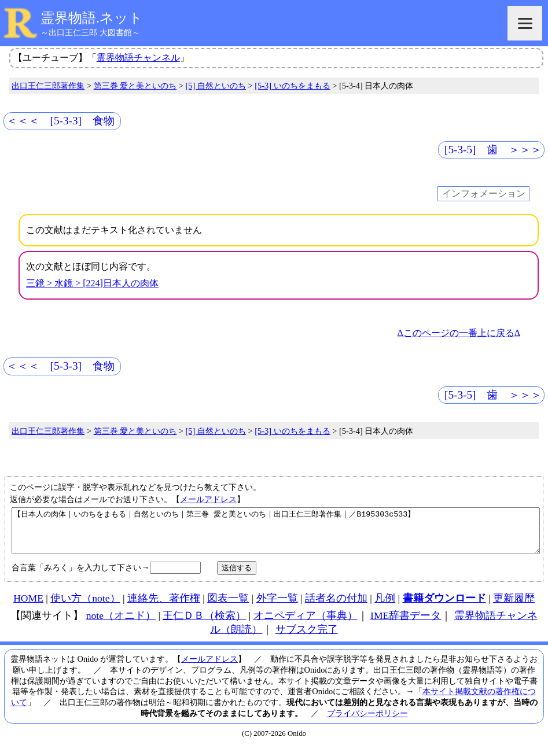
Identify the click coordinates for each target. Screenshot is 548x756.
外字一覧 (277, 607)
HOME (28, 607)
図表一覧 (228, 607)
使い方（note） (85, 607)
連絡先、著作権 (164, 607)
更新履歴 (514, 607)
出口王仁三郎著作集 (48, 86)
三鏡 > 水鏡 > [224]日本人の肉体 (92, 283)
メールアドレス (208, 499)
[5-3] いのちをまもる (292, 86)
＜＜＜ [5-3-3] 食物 (60, 121)
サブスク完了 (307, 638)
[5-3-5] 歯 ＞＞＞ (493, 150)
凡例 (385, 607)
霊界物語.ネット (92, 18)
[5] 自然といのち (216, 86)
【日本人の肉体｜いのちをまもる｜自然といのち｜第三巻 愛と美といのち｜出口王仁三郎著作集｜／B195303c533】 (276, 535)
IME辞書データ (406, 624)
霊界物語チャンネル (138, 58)
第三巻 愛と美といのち (135, 86)
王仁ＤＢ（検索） (204, 624)
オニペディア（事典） (306, 624)
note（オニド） (121, 624)
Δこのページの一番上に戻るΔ (459, 333)
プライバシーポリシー (367, 722)
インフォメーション (484, 194)
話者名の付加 (336, 607)
